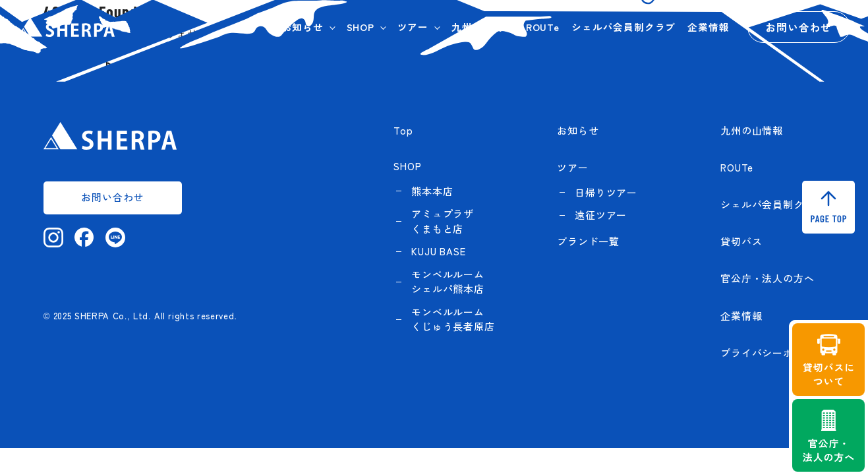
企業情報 (708, 27)
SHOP (361, 27)
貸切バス (741, 241)
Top (403, 130)
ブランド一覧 (588, 241)
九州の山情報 (483, 27)
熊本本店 (432, 191)
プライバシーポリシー (772, 353)
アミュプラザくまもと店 (443, 221)
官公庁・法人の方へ (767, 278)
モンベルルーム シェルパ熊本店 (448, 282)
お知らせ (303, 27)
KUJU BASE (438, 251)
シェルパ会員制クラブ (623, 27)
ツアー (413, 27)
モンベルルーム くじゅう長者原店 (453, 319)
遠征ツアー (601, 215)
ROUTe (543, 27)
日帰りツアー (606, 192)
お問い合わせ (798, 27)
